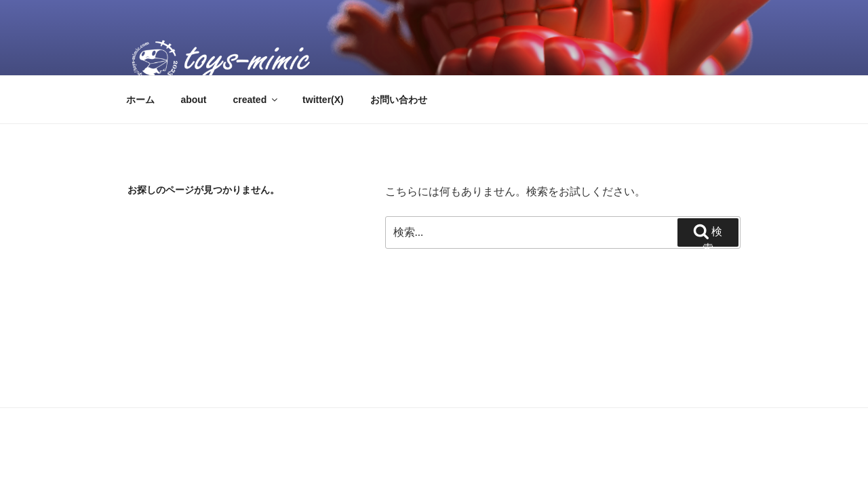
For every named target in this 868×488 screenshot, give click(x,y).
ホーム (140, 100)
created (256, 100)
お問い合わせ (399, 100)
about (193, 100)
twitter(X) (323, 100)
